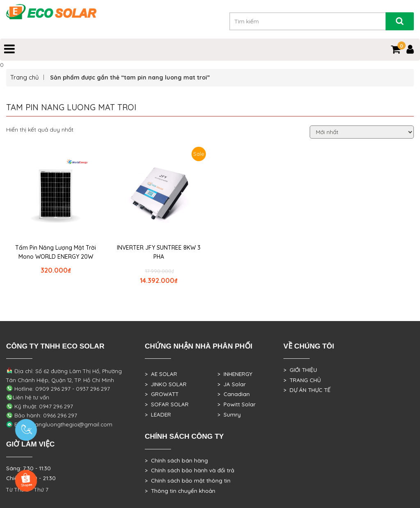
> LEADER (158, 415)
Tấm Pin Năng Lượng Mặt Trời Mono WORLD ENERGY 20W (56, 252)
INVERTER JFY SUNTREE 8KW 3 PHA (159, 252)
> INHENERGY (235, 374)
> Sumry (229, 415)
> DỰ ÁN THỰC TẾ (307, 390)
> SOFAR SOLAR (167, 404)
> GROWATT (162, 394)
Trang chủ (25, 77)
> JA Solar (232, 384)
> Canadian (234, 394)
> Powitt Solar (236, 404)
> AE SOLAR (161, 374)
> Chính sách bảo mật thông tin (188, 481)
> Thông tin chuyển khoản (180, 491)
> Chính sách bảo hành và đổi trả (189, 470)
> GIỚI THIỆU (300, 370)
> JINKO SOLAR (166, 384)
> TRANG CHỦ (302, 380)
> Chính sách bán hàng (176, 460)
